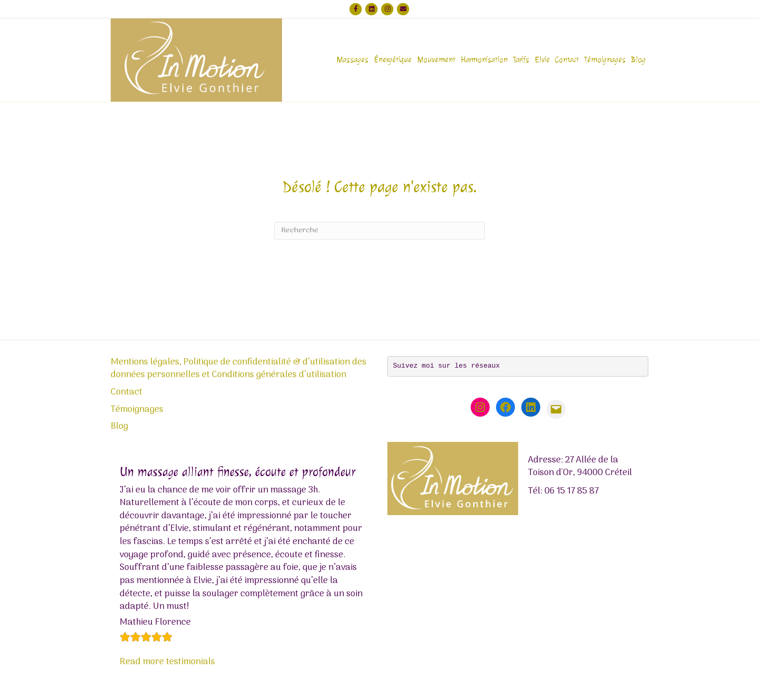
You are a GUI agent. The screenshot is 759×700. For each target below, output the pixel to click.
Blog (638, 60)
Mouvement (436, 60)
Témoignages (605, 60)
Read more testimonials (167, 662)
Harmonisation (484, 60)
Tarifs (521, 60)
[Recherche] (379, 231)
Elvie (542, 60)
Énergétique (393, 60)
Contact (567, 60)
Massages (352, 60)
